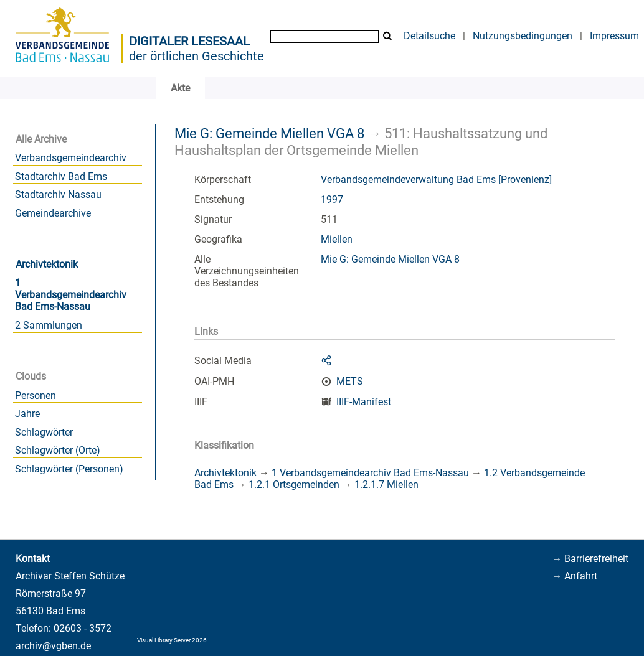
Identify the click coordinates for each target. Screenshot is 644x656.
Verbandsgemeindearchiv (71, 158)
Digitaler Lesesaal (189, 41)
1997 (332, 199)
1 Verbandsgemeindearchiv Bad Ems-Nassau (71, 295)
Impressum (614, 36)
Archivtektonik (47, 264)
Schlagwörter (44, 432)
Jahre (27, 414)
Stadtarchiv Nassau (58, 194)
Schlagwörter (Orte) (58, 450)
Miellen (337, 239)
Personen (36, 396)
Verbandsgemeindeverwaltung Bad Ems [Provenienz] (436, 180)
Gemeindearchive (53, 213)
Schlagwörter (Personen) (69, 469)
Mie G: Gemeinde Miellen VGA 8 (269, 133)
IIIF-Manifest (364, 402)
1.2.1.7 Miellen (386, 485)
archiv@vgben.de (53, 646)
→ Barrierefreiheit (590, 559)
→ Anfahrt (575, 576)
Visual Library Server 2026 (172, 640)
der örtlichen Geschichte (197, 56)
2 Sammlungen (49, 325)
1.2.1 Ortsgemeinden (294, 485)
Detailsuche (429, 36)
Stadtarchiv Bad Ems (61, 176)
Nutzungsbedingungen (523, 36)
